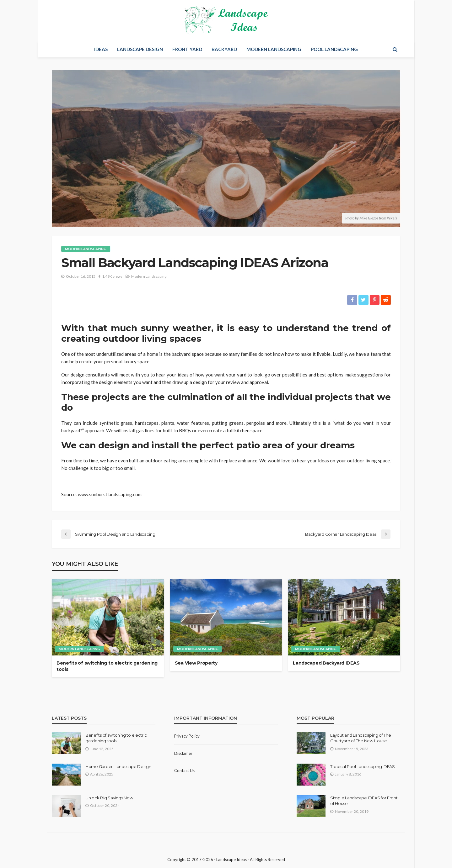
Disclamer (183, 754)
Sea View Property (196, 663)
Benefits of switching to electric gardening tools (107, 666)
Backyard (224, 49)
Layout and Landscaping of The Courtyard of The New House (361, 738)
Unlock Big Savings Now (109, 798)
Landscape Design (140, 49)
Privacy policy (187, 736)
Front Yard (187, 49)
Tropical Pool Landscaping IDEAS (363, 767)
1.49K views (112, 276)
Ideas (101, 49)
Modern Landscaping (274, 49)
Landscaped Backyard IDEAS (326, 663)
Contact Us (184, 771)
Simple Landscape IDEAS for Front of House (364, 801)
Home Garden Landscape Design (118, 767)
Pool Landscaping (334, 49)
